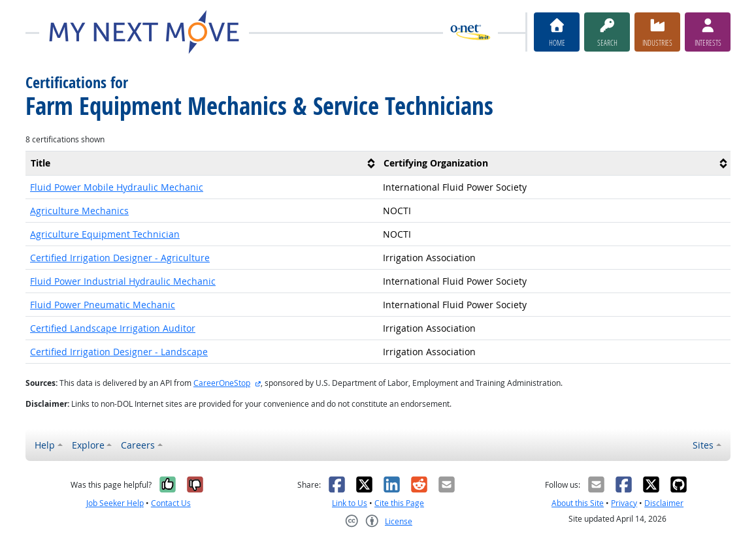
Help (45, 445)
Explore (88, 445)
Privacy (624, 503)
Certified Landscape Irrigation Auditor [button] (113, 328)
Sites (703, 445)
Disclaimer (664, 503)
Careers (138, 445)
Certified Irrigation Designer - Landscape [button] (119, 352)
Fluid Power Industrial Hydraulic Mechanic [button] (123, 281)
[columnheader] (202, 163)
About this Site (578, 503)
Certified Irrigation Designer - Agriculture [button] (120, 258)
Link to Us (350, 503)
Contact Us (171, 503)
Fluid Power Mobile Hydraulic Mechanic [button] (117, 187)
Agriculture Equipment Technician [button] (105, 234)
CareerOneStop (222, 383)
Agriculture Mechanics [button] (79, 211)
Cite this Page (399, 503)
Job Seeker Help (115, 503)
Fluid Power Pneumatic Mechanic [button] (103, 305)
